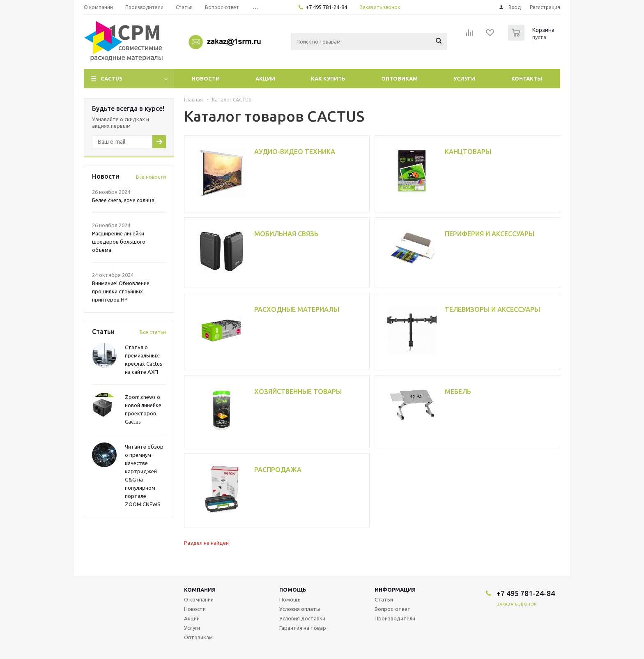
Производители (395, 618)
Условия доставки (302, 618)
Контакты (527, 78)
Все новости (151, 177)
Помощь (293, 590)
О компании (199, 599)
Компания (200, 590)
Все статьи (153, 332)
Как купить (328, 78)
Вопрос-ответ (393, 609)
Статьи (384, 599)
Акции (265, 78)
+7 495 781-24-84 (326, 7)
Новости (206, 78)
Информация (395, 590)
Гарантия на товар (303, 628)
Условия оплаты (300, 609)
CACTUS (112, 78)
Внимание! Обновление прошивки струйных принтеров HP (121, 291)
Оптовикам (399, 78)
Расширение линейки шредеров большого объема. (119, 242)
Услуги (464, 78)
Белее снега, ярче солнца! (124, 200)
